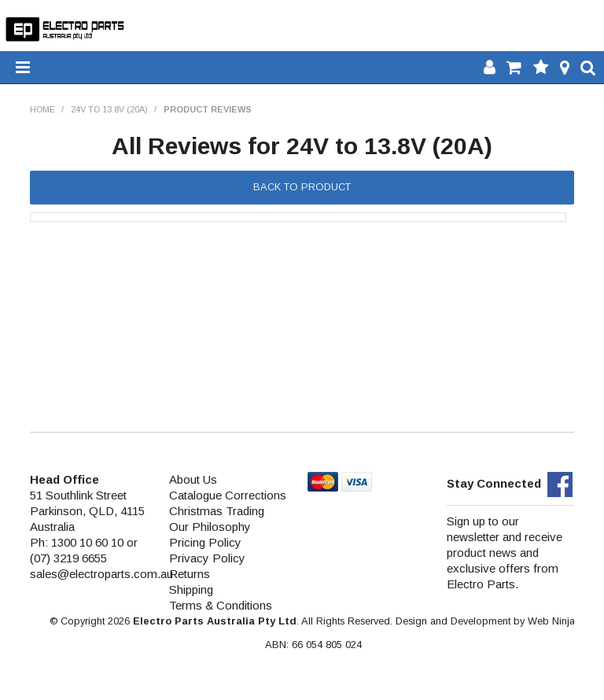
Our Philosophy (210, 527)
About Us (193, 479)
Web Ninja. (552, 621)
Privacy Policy (207, 558)
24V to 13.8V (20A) (109, 109)
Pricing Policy (205, 542)
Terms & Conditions (221, 605)
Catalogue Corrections (228, 495)
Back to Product (302, 187)
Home (42, 109)
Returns (190, 574)
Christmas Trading (217, 511)
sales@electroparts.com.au (101, 574)
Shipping (191, 589)
